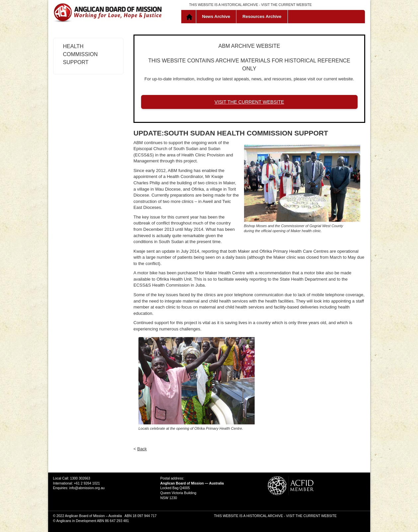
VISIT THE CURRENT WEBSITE (287, 5)
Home (190, 17)
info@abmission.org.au (87, 488)
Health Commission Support (81, 54)
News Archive (216, 16)
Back (142, 449)
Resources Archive (262, 16)
